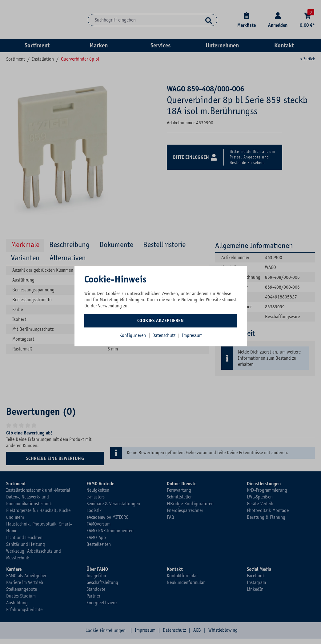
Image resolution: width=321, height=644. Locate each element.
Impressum (192, 335)
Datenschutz (165, 335)
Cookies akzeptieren (161, 321)
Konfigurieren (133, 335)
